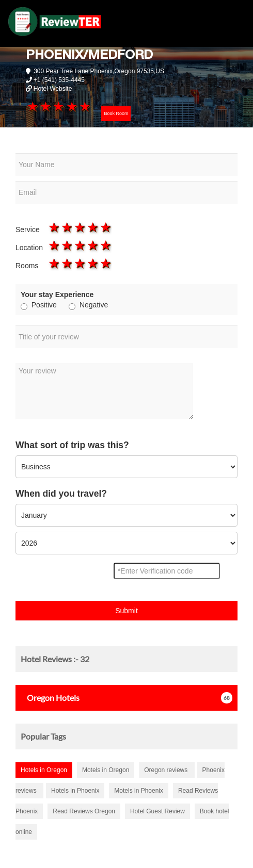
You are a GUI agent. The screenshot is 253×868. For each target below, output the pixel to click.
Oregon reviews (167, 770)
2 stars (45, 106)
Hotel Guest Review (157, 811)
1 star (32, 106)
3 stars (58, 106)
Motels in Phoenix (139, 791)
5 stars (84, 106)
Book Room (116, 113)
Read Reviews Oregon (84, 811)
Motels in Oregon (106, 770)
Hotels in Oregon (44, 770)
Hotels (50, 698)
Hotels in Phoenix (75, 791)
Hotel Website (53, 89)
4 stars (71, 106)
